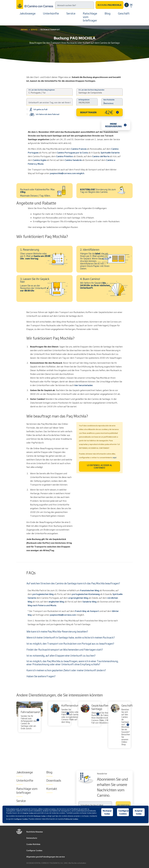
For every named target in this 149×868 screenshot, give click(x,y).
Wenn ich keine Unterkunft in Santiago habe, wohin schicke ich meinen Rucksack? (71, 637)
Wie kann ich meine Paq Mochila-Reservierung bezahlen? (57, 631)
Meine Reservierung (113, 125)
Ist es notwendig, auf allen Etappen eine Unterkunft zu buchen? (61, 656)
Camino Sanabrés (73, 160)
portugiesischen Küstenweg (86, 594)
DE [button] (131, 5)
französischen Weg (90, 590)
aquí (114, 458)
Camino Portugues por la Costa (72, 153)
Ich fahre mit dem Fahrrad (43, 114)
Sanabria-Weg (89, 602)
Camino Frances (79, 149)
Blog (108, 13)
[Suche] (74, 5)
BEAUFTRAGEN (97, 112)
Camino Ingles (40, 160)
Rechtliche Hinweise (35, 832)
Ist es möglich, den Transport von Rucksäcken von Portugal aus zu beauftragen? (70, 644)
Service (71, 13)
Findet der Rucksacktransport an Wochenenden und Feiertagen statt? (65, 650)
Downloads (54, 780)
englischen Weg (56, 602)
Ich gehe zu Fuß (37, 109)
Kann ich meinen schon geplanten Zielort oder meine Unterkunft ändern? (66, 670)
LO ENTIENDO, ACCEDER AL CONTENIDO (99, 466)
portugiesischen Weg (43, 594)
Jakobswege (27, 13)
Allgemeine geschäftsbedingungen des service (46, 857)
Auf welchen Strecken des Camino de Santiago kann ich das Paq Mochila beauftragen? (73, 583)
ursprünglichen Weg (78, 598)
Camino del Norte (101, 156)
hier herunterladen (84, 385)
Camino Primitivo (65, 156)
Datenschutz (32, 838)
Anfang (24, 30)
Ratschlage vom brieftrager (90, 17)
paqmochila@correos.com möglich (67, 173)
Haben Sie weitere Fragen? (41, 676)
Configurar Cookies (34, 850)
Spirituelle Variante (110, 153)
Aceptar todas (139, 812)
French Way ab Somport (87, 611)
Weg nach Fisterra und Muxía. (42, 605)
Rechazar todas (107, 812)
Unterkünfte (51, 13)
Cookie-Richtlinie (33, 844)
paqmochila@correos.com (63, 615)
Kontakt (52, 789)
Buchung (109, 5)
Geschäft (124, 13)
